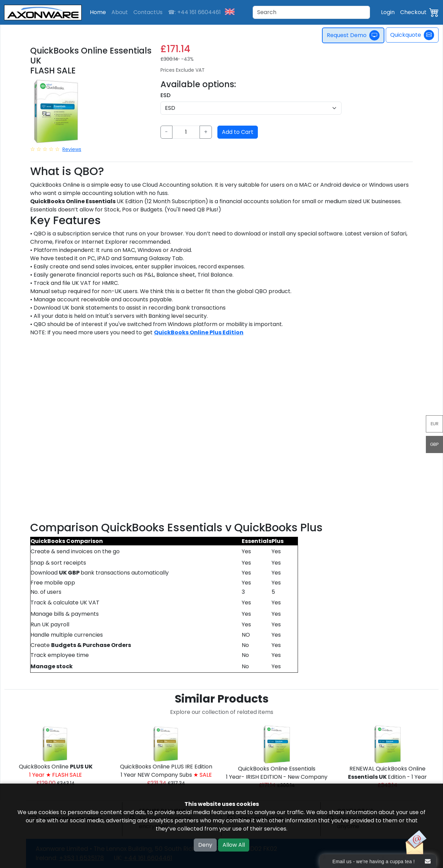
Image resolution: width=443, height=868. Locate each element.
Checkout (413, 12)
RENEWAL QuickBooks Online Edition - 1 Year (387, 773)
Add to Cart (238, 132)
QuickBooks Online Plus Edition (199, 332)
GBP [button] (434, 444)
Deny (205, 845)
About (120, 12)
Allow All (234, 845)
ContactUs (148, 12)
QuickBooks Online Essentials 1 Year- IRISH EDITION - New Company (277, 773)
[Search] (311, 12)
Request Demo (353, 35)
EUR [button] (435, 424)
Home (98, 12)
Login (388, 12)
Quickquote (412, 35)
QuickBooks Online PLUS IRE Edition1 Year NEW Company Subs (166, 771)
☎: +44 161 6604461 (194, 12)
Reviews (72, 149)
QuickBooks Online (56, 771)
